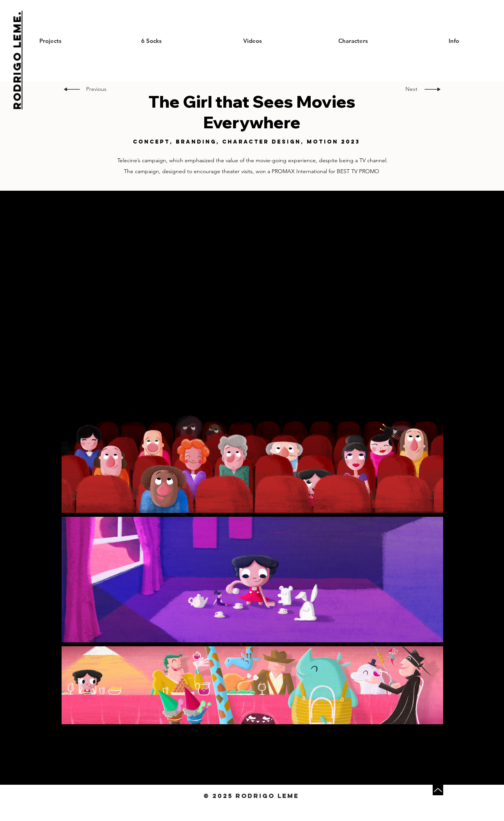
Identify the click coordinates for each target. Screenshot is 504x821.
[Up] (438, 790)
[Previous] (98, 89)
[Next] (409, 89)
